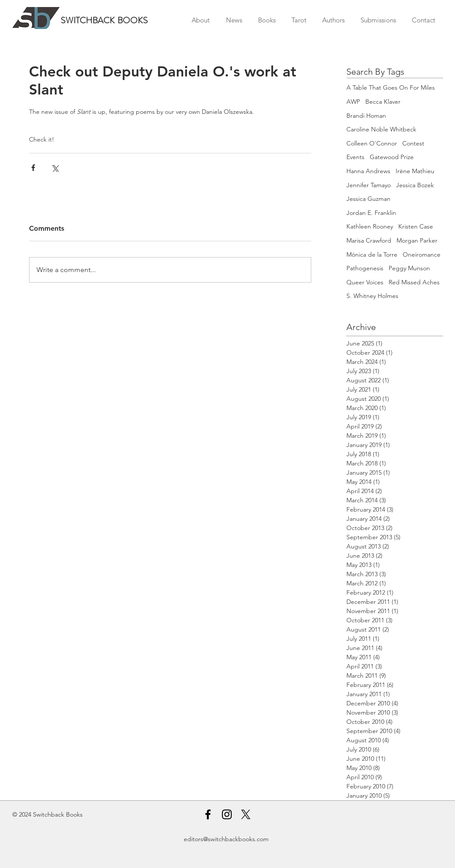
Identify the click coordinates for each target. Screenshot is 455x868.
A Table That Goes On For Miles (391, 87)
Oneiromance (422, 254)
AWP (353, 102)
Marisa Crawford (369, 240)
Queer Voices (365, 282)
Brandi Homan (366, 116)
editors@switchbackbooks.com (226, 839)
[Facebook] (208, 814)
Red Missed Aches (414, 282)
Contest (413, 143)
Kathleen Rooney (370, 226)
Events (355, 157)
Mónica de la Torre (372, 254)
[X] (246, 814)
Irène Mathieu (415, 171)
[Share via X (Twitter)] (55, 168)
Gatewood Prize (392, 157)
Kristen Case (416, 226)
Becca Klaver (383, 102)
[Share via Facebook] (33, 168)
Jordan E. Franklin (371, 213)
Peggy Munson (409, 268)
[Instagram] (227, 814)
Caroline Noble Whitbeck (381, 129)
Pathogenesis (365, 268)
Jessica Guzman (368, 199)
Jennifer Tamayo (369, 185)
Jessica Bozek (415, 185)
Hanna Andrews (368, 171)
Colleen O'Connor (372, 143)
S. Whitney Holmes (372, 296)
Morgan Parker (417, 240)
